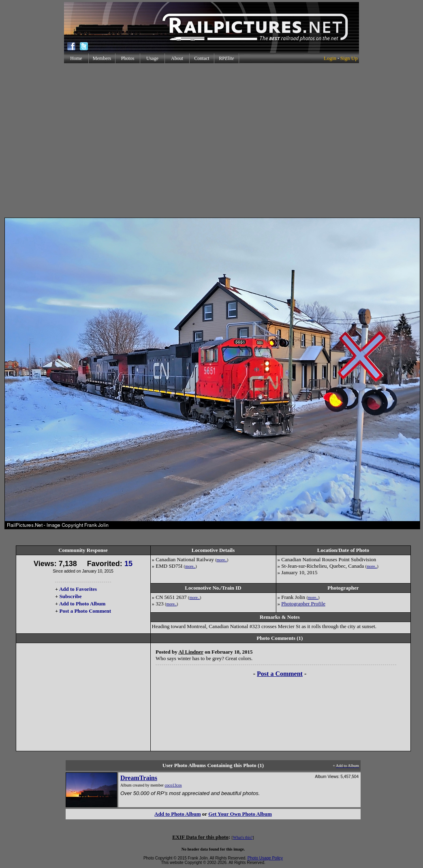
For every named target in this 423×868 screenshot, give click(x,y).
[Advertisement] (76, 140)
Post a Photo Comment (85, 611)
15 (128, 564)
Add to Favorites (78, 589)
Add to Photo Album (82, 604)
